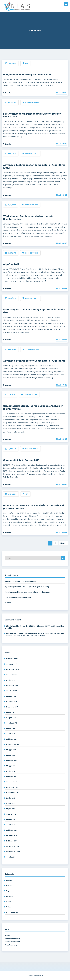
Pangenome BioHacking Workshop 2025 (27, 75)
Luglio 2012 (11, 809)
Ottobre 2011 (11, 836)
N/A (27, 63)
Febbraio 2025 (12, 659)
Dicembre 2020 (12, 669)
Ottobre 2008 (12, 857)
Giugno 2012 (11, 814)
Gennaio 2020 (12, 675)
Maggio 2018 (11, 696)
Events (8, 93)
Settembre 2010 (13, 846)
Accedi (8, 936)
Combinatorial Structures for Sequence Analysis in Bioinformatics (33, 407)
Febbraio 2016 (12, 739)
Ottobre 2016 (12, 723)
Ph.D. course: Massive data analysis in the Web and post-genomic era (34, 507)
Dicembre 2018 (12, 686)
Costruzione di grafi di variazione (18, 597)
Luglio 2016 (11, 728)
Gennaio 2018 (12, 702)
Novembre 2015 (12, 744)
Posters (9, 896)
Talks (8, 907)
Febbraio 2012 (12, 830)
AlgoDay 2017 (11, 264)
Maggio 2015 (11, 750)
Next (63, 543)
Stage (9, 902)
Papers (9, 891)
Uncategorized (12, 912)
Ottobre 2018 (12, 691)
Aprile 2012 (11, 825)
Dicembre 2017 (12, 707)
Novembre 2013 (12, 793)
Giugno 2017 (11, 718)
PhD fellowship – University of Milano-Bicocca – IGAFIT (28, 626)
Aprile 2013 (11, 803)
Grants (9, 885)
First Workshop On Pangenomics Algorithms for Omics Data (32, 115)
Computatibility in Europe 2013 (21, 460)
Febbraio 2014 (12, 777)
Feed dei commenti (13, 942)
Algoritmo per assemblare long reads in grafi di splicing (27, 587)
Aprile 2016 (11, 734)
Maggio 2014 (11, 766)
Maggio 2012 (11, 820)
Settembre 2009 (13, 852)
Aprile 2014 (11, 771)
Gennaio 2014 (12, 782)
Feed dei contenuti (13, 939)
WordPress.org (11, 945)
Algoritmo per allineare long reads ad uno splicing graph (27, 592)
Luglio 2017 (11, 712)
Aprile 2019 (11, 680)
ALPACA (8, 603)
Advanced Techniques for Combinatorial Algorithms (34, 361)
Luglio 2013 (11, 798)
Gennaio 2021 (12, 664)
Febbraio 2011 (12, 841)
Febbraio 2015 (12, 761)
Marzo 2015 (11, 755)
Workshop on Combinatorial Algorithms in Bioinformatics (28, 218)
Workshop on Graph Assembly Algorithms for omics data (34, 311)
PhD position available (36, 636)
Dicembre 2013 (12, 787)
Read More (62, 93)
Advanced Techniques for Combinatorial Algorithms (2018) (34, 166)
